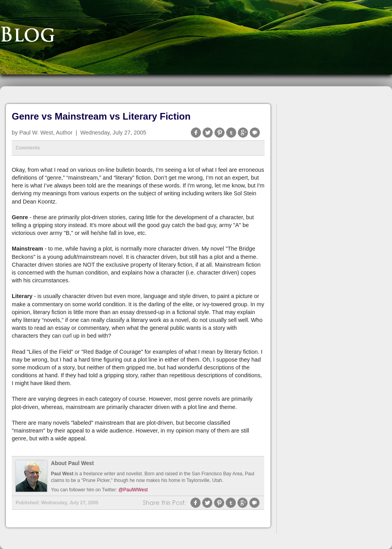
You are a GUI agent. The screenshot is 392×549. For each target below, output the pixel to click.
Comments (28, 148)
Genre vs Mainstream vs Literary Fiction (101, 116)
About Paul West (72, 463)
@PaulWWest (133, 490)
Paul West (62, 474)
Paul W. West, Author (46, 133)
